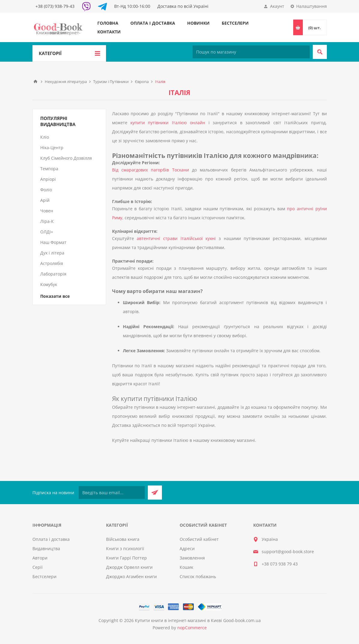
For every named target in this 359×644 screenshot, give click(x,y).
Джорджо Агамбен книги (131, 576)
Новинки (198, 23)
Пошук (320, 52)
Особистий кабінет (199, 539)
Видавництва (46, 548)
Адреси (187, 548)
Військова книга (123, 539)
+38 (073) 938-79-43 (55, 6)
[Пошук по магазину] (251, 52)
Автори (40, 558)
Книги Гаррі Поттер (126, 558)
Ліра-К (47, 221)
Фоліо (46, 190)
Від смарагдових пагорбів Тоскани (151, 170)
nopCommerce (192, 628)
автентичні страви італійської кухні (176, 238)
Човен (47, 211)
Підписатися (155, 493)
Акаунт (277, 6)
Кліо (45, 137)
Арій (45, 200)
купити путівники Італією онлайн (168, 123)
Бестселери (235, 23)
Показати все (55, 296)
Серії (38, 567)
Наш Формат (53, 242)
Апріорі (48, 179)
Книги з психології (125, 548)
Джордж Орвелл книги (129, 567)
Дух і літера (52, 253)
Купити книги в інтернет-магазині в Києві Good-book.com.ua (198, 620)
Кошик (186, 567)
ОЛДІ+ (47, 232)
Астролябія (52, 263)
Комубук (49, 284)
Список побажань (198, 576)
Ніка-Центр (52, 148)
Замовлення (192, 558)
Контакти (109, 32)
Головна (108, 23)
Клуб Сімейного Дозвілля (66, 158)
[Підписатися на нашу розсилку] (112, 493)
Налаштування (312, 6)
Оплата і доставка (153, 23)
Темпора (49, 169)
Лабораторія (53, 274)
